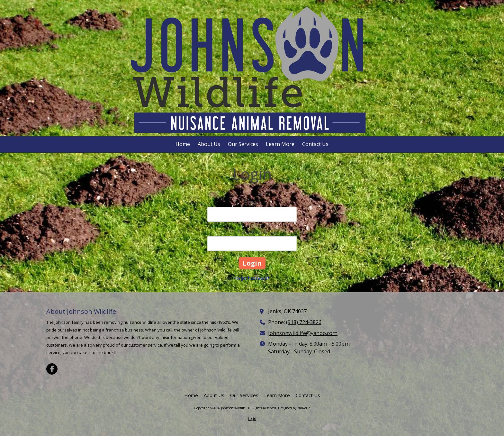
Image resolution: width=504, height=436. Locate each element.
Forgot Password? (252, 278)
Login (252, 419)
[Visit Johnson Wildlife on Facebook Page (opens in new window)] (52, 369)
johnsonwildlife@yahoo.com (303, 333)
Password (252, 232)
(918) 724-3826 (304, 322)
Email (252, 202)
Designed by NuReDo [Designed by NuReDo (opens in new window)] (294, 408)
